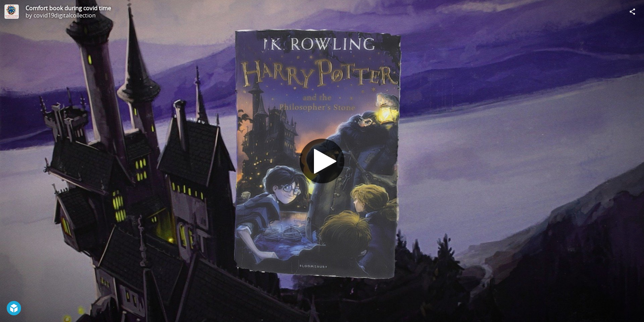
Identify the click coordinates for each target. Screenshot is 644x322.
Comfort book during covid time (68, 8)
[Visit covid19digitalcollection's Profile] (12, 12)
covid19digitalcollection (65, 15)
